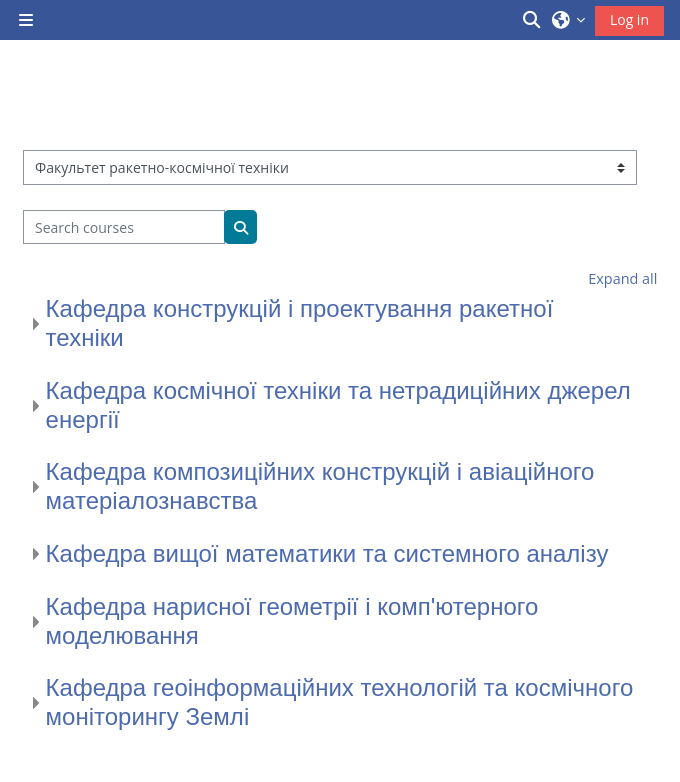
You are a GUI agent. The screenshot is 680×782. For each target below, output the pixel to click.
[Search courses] (124, 227)
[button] (533, 20)
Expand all (622, 278)
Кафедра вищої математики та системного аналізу (327, 553)
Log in (629, 19)
